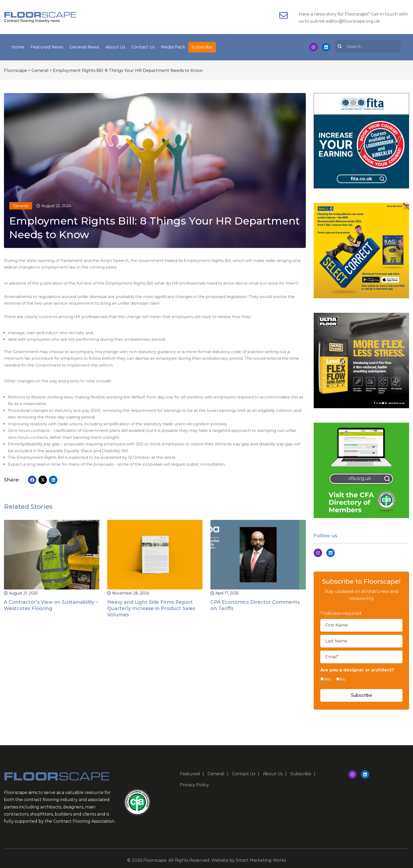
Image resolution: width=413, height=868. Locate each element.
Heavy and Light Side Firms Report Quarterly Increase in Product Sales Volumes (151, 606)
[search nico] (371, 45)
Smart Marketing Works (261, 858)
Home (18, 46)
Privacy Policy (194, 782)
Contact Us (143, 46)
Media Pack (173, 46)
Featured (190, 771)
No (343, 677)
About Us (115, 46)
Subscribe (202, 46)
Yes (327, 677)
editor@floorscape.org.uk (353, 21)
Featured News (47, 46)
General (21, 203)
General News (84, 46)
